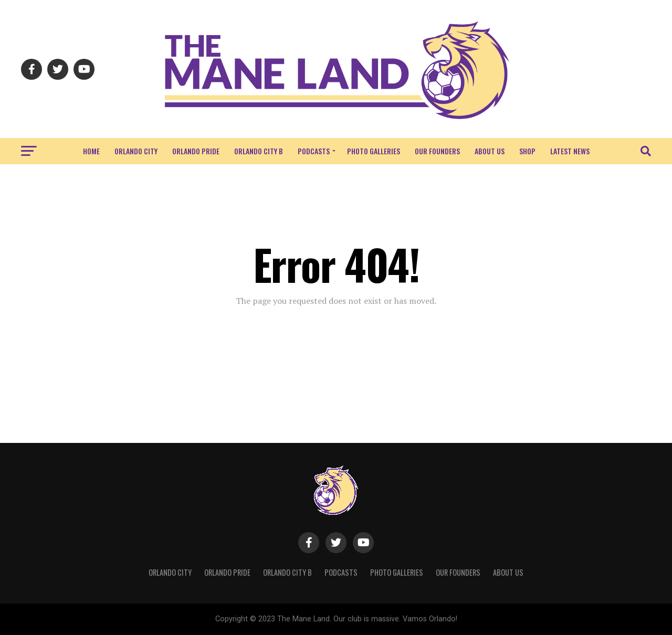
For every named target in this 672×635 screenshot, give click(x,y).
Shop (527, 151)
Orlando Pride (196, 151)
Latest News (570, 151)
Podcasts (314, 151)
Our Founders (437, 151)
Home (91, 151)
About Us (490, 151)
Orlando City (136, 151)
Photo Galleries (374, 151)
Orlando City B (259, 151)
